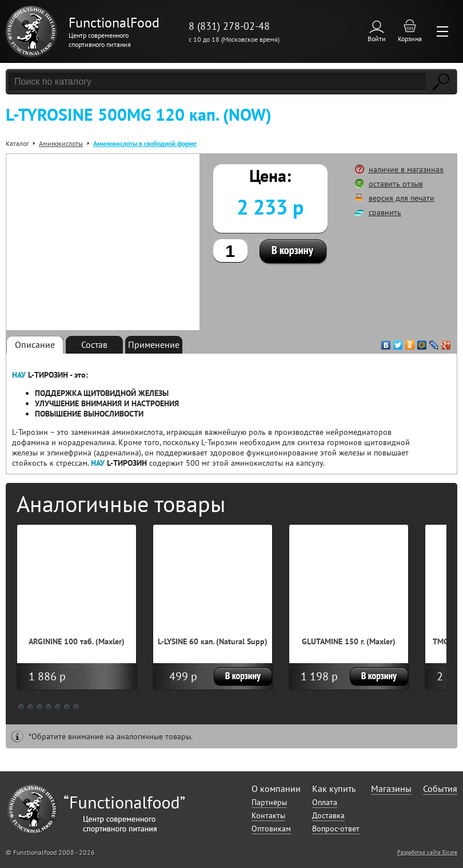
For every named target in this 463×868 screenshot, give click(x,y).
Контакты (268, 815)
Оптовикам (271, 829)
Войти (377, 39)
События (440, 788)
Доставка (328, 815)
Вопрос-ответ (336, 829)
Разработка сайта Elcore (427, 852)
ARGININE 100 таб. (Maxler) (77, 641)
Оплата (325, 802)
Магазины (391, 788)
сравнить (385, 212)
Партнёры (269, 802)
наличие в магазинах (406, 169)
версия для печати (402, 198)
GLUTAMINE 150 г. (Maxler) (349, 641)
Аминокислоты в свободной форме (145, 143)
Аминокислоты (61, 143)
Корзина (410, 39)
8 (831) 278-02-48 (229, 26)
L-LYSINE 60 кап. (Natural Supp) (213, 641)
